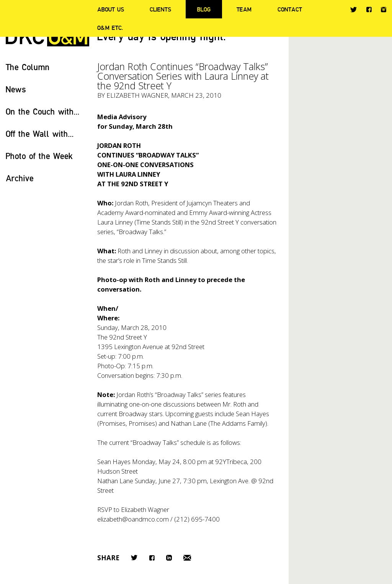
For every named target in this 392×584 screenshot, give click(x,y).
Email (187, 558)
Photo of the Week (39, 156)
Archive (20, 178)
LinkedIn (169, 558)
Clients (160, 9)
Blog (204, 9)
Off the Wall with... (40, 134)
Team (244, 9)
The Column (28, 67)
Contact (290, 9)
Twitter (354, 10)
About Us (111, 9)
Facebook (369, 9)
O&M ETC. (110, 28)
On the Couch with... (43, 111)
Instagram (384, 10)
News (16, 89)
